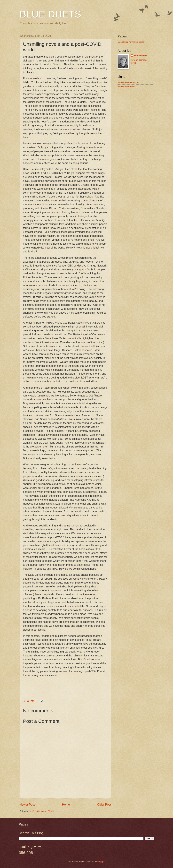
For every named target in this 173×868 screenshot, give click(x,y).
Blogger (101, 862)
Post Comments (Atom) (43, 811)
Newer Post (27, 805)
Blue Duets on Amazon (128, 82)
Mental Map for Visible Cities (131, 42)
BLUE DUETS (50, 14)
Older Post (104, 805)
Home (66, 805)
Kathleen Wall (141, 56)
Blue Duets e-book (126, 86)
